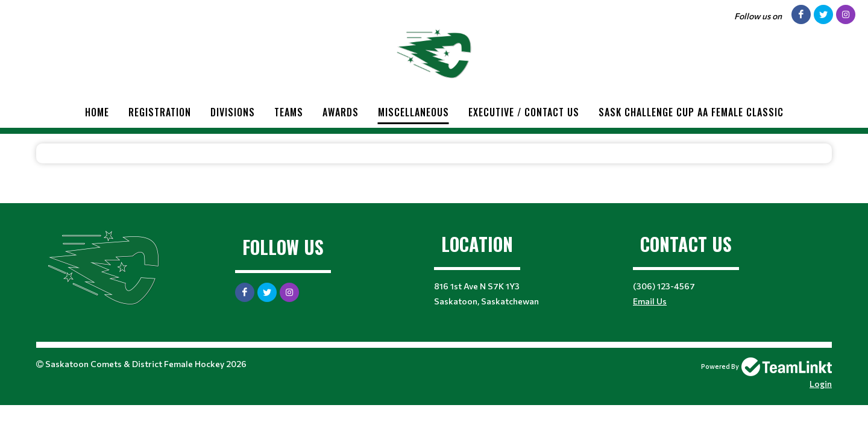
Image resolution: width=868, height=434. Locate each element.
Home (97, 112)
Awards (341, 112)
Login (821, 384)
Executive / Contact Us (524, 112)
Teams (289, 112)
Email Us (650, 301)
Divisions (233, 112)
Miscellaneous (414, 112)
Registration (160, 112)
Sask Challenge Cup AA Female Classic (691, 112)
